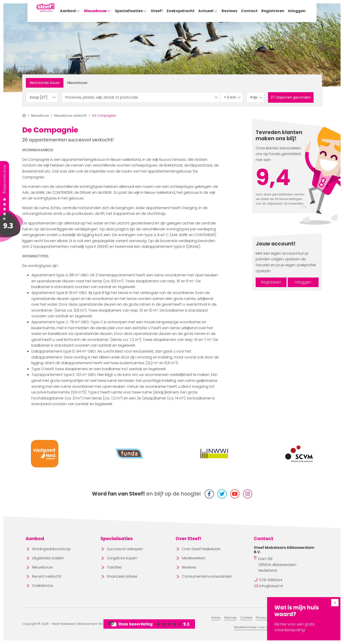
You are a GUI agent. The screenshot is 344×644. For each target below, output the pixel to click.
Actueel (208, 11)
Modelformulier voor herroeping (258, 627)
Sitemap (230, 618)
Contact (249, 11)
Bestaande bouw (45, 83)
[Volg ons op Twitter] (222, 494)
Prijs (257, 97)
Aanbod (70, 11)
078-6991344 (271, 580)
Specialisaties (131, 11)
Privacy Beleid (266, 618)
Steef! (157, 11)
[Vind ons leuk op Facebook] (209, 494)
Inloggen (297, 11)
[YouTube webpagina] (235, 494)
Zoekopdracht (180, 11)
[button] (291, 97)
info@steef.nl (271, 586)
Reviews (229, 11)
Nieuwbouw (98, 11)
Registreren (273, 11)
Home (216, 618)
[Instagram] (248, 494)
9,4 (273, 178)
